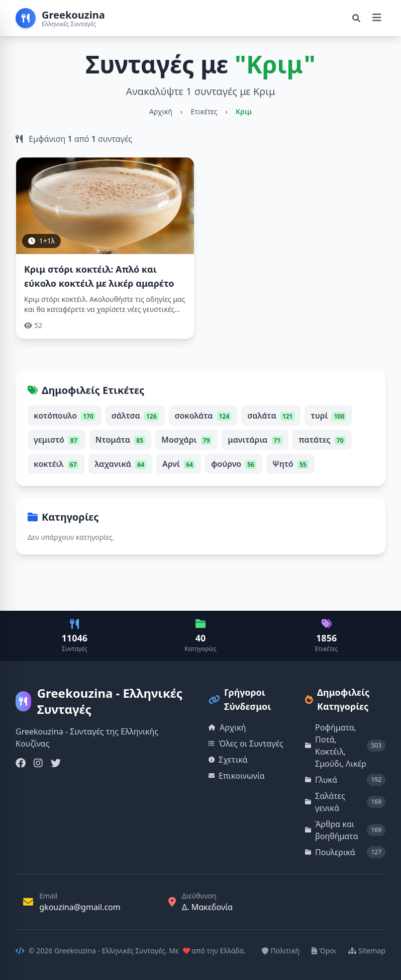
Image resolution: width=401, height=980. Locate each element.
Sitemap (367, 951)
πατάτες (322, 440)
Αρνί (179, 464)
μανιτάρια (255, 440)
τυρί (328, 416)
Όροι (324, 951)
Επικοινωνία (237, 776)
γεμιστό (57, 440)
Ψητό (290, 464)
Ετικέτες (204, 111)
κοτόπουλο (65, 416)
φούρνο (234, 464)
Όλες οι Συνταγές (246, 744)
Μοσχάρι (186, 440)
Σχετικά (228, 760)
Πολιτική (281, 951)
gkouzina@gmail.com (80, 907)
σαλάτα (271, 416)
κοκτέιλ (56, 464)
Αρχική (161, 111)
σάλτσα (135, 416)
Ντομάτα (120, 440)
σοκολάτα (203, 416)
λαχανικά (120, 464)
